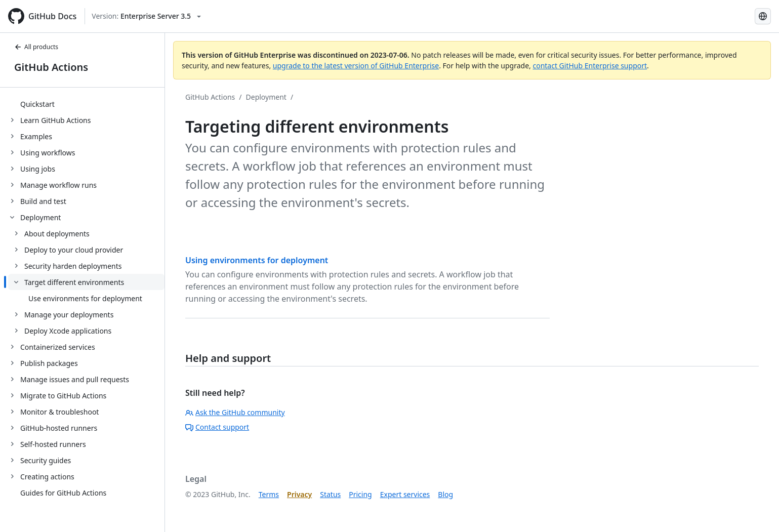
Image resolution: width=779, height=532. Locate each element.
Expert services (405, 494)
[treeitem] (86, 104)
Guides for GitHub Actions (63, 493)
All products (36, 47)
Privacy (299, 494)
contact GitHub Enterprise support (590, 66)
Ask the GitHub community (235, 412)
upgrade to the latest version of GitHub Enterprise (356, 66)
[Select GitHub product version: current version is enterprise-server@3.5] (146, 16)
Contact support (217, 427)
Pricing (360, 494)
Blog (445, 494)
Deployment (266, 97)
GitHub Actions (51, 67)
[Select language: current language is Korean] (763, 16)
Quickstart (37, 104)
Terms (269, 494)
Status (330, 494)
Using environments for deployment (257, 260)
